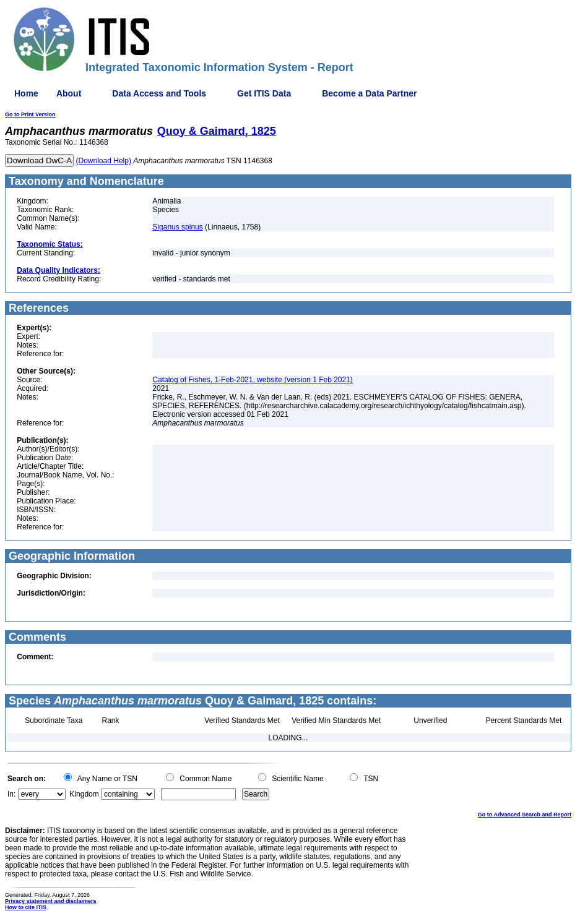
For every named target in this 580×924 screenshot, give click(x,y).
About (69, 93)
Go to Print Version (30, 114)
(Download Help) (104, 161)
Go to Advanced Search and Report (525, 815)
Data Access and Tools (159, 93)
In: (11, 794)
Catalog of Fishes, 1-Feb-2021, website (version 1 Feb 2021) (253, 380)
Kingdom (84, 794)
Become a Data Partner (369, 93)
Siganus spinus (177, 227)
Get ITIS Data (264, 93)
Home (26, 93)
